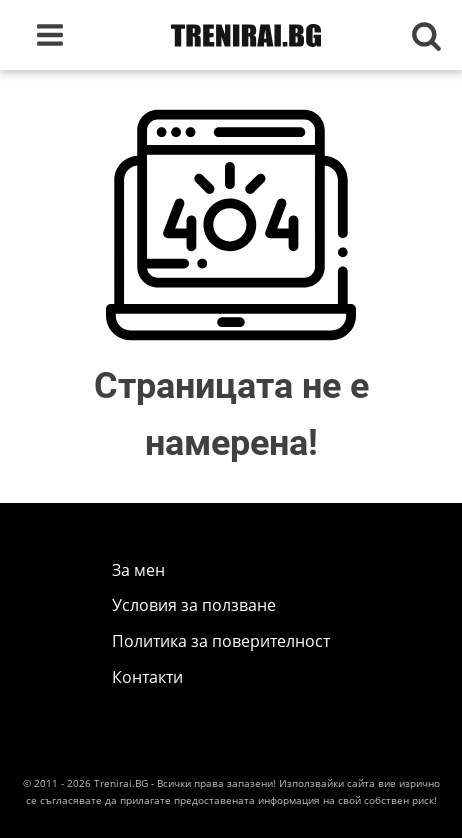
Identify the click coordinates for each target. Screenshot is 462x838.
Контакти (147, 677)
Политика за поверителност (221, 641)
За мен (138, 570)
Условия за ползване (194, 605)
